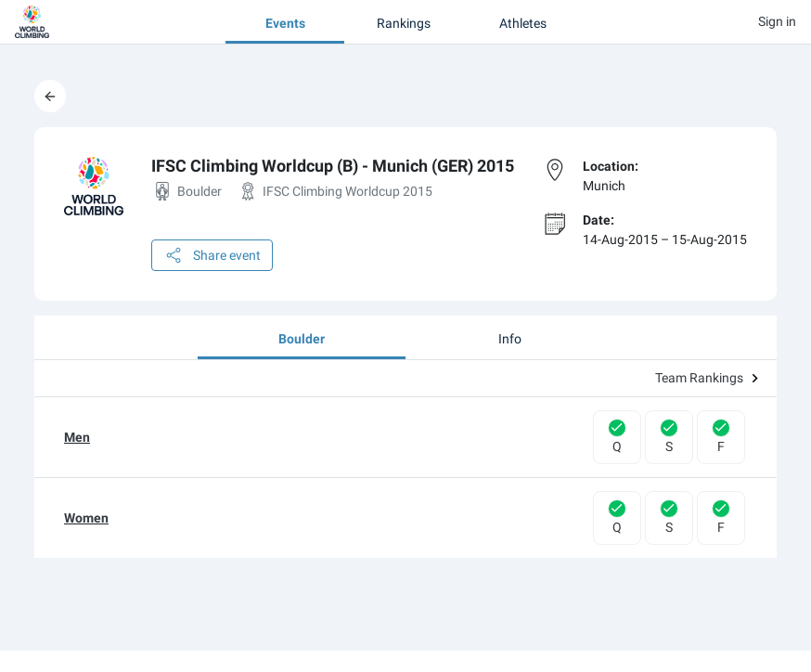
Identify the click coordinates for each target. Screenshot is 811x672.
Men (77, 437)
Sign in (777, 21)
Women (86, 518)
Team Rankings (707, 378)
